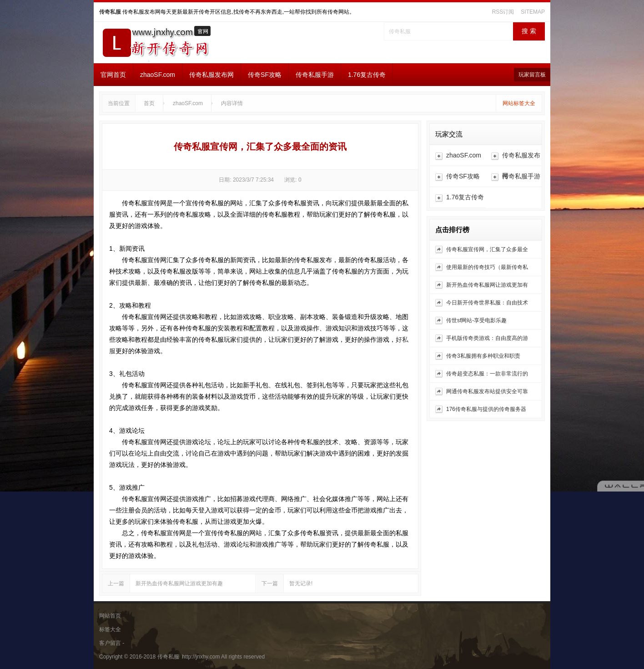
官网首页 (113, 75)
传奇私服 (110, 12)
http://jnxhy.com (200, 657)
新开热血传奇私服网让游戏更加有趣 (179, 583)
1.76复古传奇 (367, 75)
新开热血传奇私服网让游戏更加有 (487, 285)
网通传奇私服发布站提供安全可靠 (487, 391)
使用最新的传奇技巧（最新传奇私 (487, 267)
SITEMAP (533, 12)
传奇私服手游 (315, 75)
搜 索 (529, 31)
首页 (149, 103)
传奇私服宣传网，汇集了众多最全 (487, 249)
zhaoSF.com (158, 75)
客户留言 (110, 643)
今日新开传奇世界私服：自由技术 (487, 303)
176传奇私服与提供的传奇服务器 (486, 409)
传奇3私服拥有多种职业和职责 (483, 356)
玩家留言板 (532, 75)
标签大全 (110, 629)
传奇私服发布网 (211, 75)
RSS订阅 (503, 12)
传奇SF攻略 (265, 75)
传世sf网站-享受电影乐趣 (476, 320)
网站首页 (110, 616)
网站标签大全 (519, 103)
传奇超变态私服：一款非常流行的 (487, 374)
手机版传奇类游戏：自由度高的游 (487, 338)
